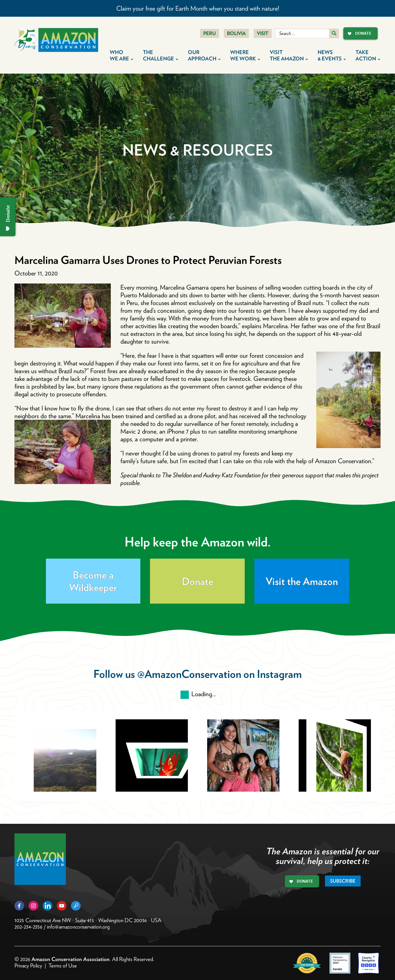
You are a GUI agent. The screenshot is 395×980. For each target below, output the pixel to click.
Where (245, 55)
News (332, 55)
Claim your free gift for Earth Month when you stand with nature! (198, 8)
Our (204, 55)
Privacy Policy (28, 966)
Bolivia (236, 33)
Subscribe (343, 881)
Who (122, 55)
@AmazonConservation (189, 674)
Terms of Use (63, 966)
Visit (263, 33)
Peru (210, 33)
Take (368, 55)
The (161, 55)
